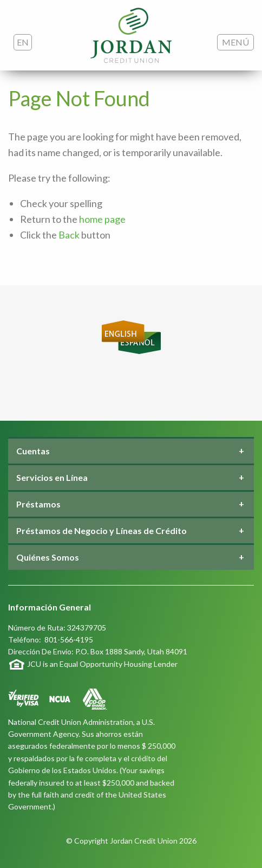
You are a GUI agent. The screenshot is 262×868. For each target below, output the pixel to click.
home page (102, 219)
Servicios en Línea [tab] (52, 477)
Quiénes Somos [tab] (48, 557)
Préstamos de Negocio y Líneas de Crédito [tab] (101, 531)
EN (23, 42)
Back (69, 235)
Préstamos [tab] (38, 504)
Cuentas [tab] (33, 451)
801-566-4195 (69, 639)
